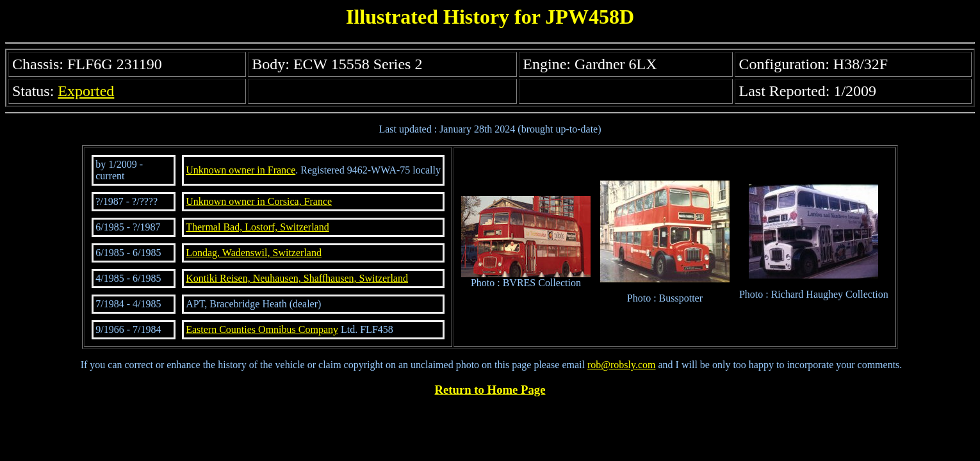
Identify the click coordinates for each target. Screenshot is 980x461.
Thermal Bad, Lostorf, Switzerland (257, 227)
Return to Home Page (490, 390)
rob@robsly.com (622, 365)
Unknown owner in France (241, 170)
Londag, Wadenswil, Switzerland (254, 253)
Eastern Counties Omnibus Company (262, 329)
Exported (86, 91)
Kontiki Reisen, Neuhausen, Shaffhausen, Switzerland (297, 278)
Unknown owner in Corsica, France (259, 201)
